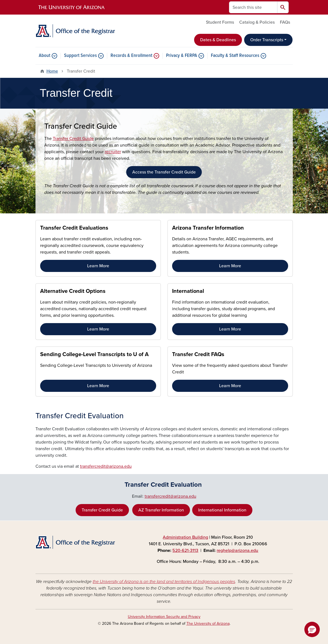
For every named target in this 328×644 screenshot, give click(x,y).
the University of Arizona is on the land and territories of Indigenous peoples (164, 582)
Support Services (80, 56)
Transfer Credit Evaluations (74, 228)
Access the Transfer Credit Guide (164, 172)
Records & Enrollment (131, 56)
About (45, 56)
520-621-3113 (185, 551)
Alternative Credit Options (73, 291)
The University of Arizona (208, 624)
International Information (222, 510)
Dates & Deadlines (218, 40)
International (188, 291)
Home (52, 71)
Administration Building (185, 537)
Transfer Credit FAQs (198, 354)
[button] (312, 629)
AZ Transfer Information (161, 510)
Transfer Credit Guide (73, 139)
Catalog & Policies (257, 22)
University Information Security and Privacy (164, 617)
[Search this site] (253, 7)
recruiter (113, 152)
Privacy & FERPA (182, 56)
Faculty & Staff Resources (235, 56)
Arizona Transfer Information (208, 228)
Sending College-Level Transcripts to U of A (94, 354)
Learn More (98, 266)
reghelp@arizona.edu (237, 551)
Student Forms (220, 22)
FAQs (285, 22)
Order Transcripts (267, 40)
